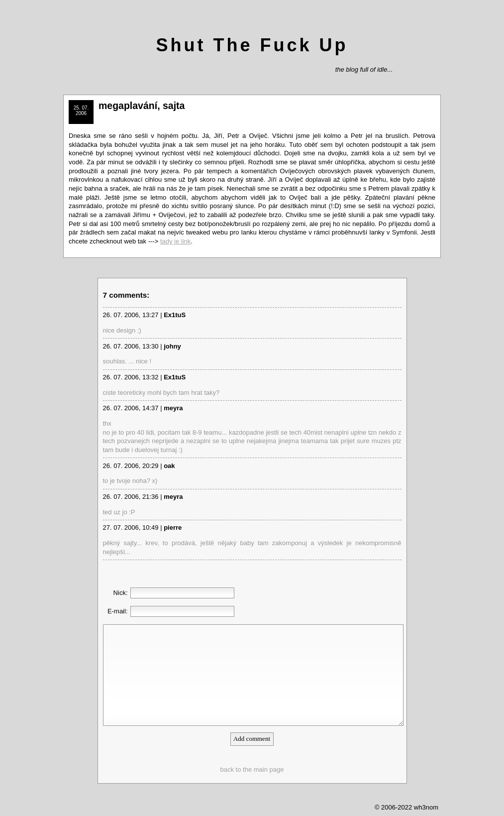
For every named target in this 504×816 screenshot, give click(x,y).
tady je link (175, 241)
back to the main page (252, 769)
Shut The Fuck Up (252, 45)
